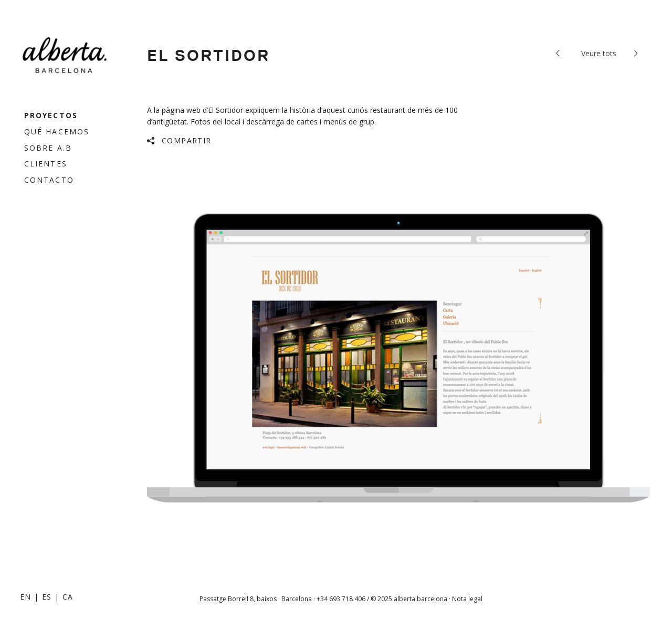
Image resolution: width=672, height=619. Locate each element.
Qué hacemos (57, 132)
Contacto (49, 180)
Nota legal (467, 599)
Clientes (46, 164)
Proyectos (51, 115)
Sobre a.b (48, 148)
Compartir (187, 140)
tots (599, 53)
